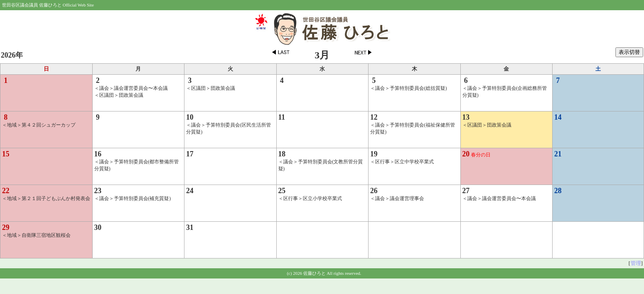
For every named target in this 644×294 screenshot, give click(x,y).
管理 (636, 263)
